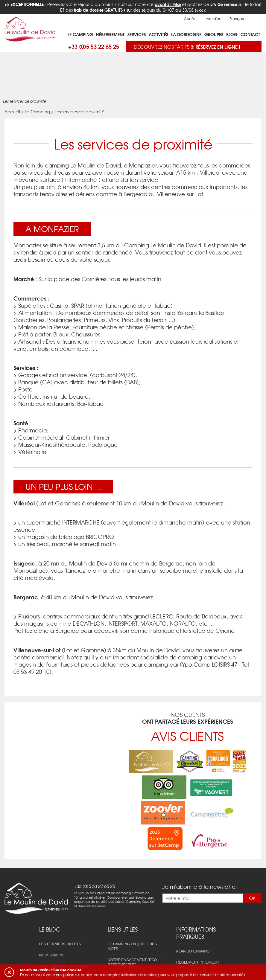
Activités (158, 34)
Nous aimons (52, 955)
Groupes (214, 34)
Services (137, 34)
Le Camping (80, 34)
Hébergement (110, 34)
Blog (232, 34)
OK (252, 898)
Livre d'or (212, 19)
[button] (9, 972)
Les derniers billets (60, 944)
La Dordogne (186, 34)
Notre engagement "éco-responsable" (133, 962)
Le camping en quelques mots (132, 947)
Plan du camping (193, 951)
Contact (250, 34)
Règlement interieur (197, 962)
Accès (190, 19)
